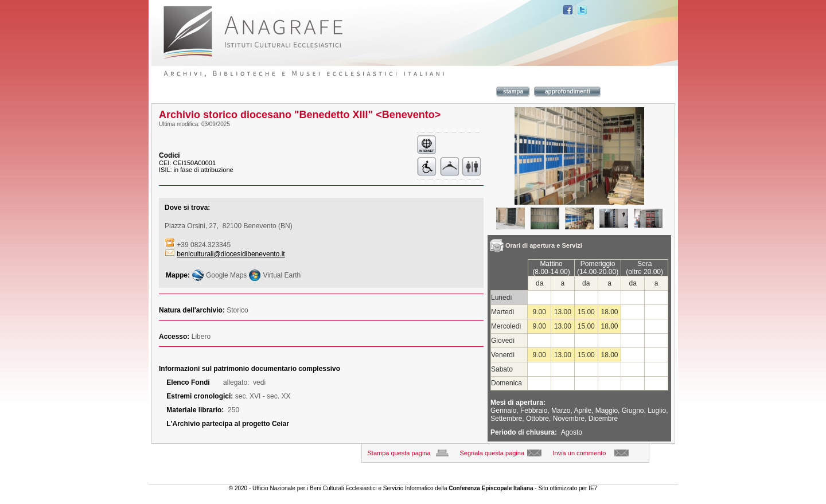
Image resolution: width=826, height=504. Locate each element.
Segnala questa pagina (492, 453)
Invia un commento (580, 453)
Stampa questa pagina (399, 453)
